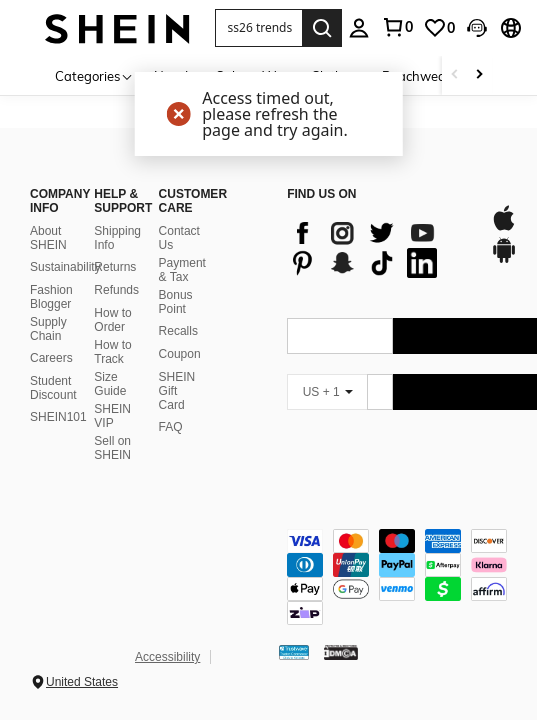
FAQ (171, 427)
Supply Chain (48, 329)
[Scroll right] (479, 75)
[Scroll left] (455, 75)
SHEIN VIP (112, 416)
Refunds (116, 290)
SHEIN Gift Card (177, 391)
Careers (51, 358)
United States (82, 682)
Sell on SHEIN (112, 448)
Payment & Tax (182, 270)
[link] (439, 28)
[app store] (504, 228)
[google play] (504, 260)
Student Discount (53, 388)
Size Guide (110, 384)
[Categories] (94, 75)
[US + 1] (327, 392)
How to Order (112, 320)
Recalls (178, 331)
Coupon (180, 354)
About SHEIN (48, 238)
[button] (259, 28)
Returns (115, 267)
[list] (378, 248)
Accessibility (167, 657)
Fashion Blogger (51, 297)
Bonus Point (176, 302)
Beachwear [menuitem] (416, 76)
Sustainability (65, 267)
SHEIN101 (58, 417)
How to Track (112, 352)
